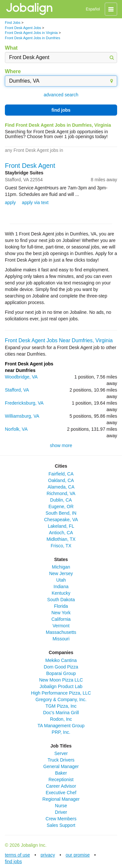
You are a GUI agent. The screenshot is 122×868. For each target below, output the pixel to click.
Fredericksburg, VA (24, 403)
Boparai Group (61, 673)
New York (61, 613)
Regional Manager (61, 799)
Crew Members (61, 819)
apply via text (35, 202)
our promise (78, 855)
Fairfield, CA (61, 474)
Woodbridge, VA (21, 377)
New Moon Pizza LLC (61, 680)
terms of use (17, 855)
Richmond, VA (61, 493)
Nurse (61, 806)
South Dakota (61, 600)
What (11, 48)
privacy (48, 855)
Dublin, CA (61, 500)
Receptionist (61, 780)
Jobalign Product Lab (61, 686)
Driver (61, 812)
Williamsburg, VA (22, 416)
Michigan (61, 567)
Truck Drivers (61, 760)
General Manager (61, 766)
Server (61, 753)
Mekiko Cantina (61, 660)
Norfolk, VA (16, 429)
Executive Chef (61, 793)
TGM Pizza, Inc (61, 706)
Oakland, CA (61, 480)
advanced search (61, 95)
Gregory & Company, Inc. (61, 699)
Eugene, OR (61, 506)
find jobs (61, 110)
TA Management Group (61, 726)
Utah (61, 580)
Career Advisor (61, 786)
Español (93, 9)
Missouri (61, 639)
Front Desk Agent (30, 166)
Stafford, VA (17, 390)
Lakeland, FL (61, 526)
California (61, 619)
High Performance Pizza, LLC (61, 693)
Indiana (61, 587)
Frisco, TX (61, 546)
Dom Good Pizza (61, 667)
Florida (61, 606)
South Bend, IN (61, 513)
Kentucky (61, 593)
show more (61, 445)
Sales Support (61, 825)
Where (13, 71)
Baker (61, 773)
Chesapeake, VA (61, 520)
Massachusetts (61, 632)
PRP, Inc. (61, 732)
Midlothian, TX (61, 539)
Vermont (61, 626)
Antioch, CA (61, 533)
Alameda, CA (61, 487)
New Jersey (61, 573)
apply (10, 202)
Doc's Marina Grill (61, 713)
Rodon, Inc (61, 719)
